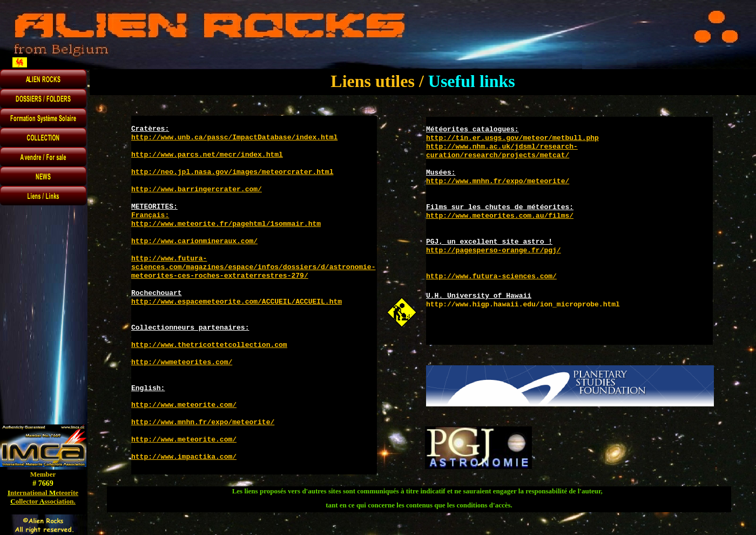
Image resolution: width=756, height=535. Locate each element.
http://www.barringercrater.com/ (197, 189)
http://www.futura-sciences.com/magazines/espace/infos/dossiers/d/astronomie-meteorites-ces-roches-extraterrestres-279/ (253, 267)
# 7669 (43, 483)
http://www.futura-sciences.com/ (491, 276)
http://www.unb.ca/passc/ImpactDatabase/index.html (234, 138)
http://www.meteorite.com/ (184, 405)
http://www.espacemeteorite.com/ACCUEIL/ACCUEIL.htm (237, 302)
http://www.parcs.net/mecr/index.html (207, 155)
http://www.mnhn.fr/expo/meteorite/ (203, 422)
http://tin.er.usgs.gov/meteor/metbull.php (512, 138)
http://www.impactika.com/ (184, 457)
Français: (150, 215)
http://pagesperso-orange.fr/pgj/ (494, 250)
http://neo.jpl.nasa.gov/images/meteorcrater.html (232, 172)
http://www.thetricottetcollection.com (209, 345)
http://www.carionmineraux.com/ (194, 241)
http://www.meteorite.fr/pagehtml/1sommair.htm (226, 224)
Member (43, 474)
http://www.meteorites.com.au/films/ (500, 216)
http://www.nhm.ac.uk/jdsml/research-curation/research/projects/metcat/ (502, 151)
